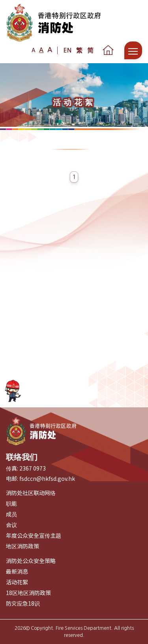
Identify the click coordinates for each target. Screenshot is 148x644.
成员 (11, 514)
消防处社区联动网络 (31, 493)
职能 (11, 503)
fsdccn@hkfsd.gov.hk (47, 478)
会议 (11, 525)
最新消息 (17, 571)
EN (67, 50)
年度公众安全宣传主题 (34, 535)
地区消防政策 (22, 546)
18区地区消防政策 (28, 593)
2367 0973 (33, 468)
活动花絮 (17, 582)
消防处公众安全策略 (31, 561)
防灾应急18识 (23, 603)
